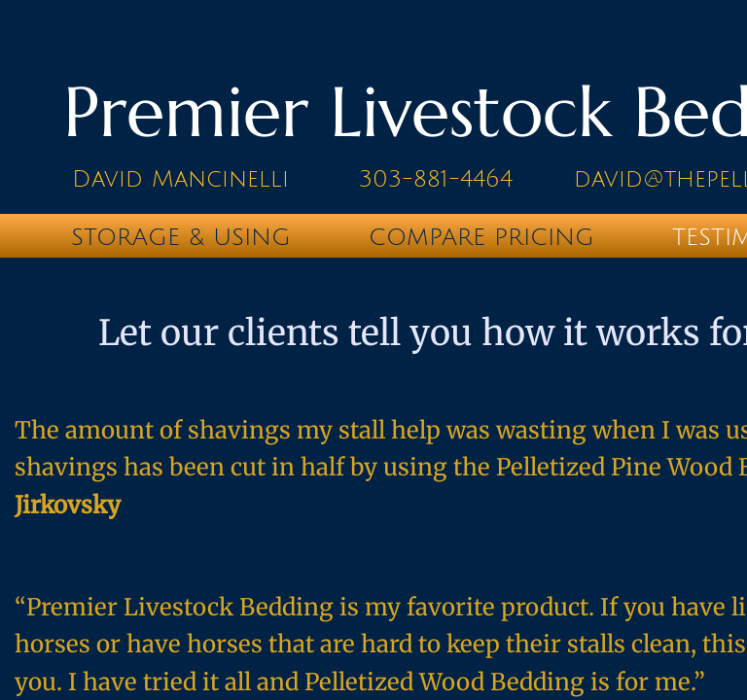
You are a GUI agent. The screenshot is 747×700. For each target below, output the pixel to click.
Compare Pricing (481, 237)
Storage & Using (181, 237)
